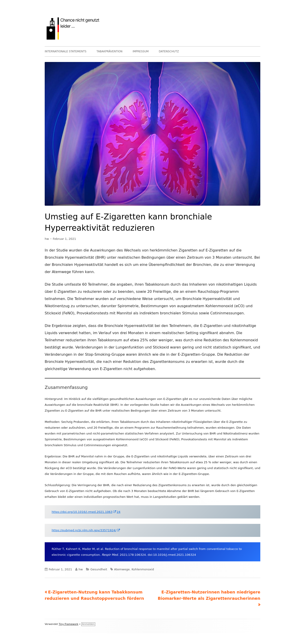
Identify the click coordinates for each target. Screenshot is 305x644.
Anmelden (88, 624)
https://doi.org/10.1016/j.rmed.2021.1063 (84, 512)
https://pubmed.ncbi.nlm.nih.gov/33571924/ (86, 530)
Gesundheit (99, 569)
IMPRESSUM (140, 51)
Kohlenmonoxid (143, 569)
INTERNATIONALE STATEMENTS (66, 51)
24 (118, 512)
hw (47, 239)
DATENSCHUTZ (169, 51)
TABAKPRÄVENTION (110, 51)
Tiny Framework (68, 624)
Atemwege (122, 569)
